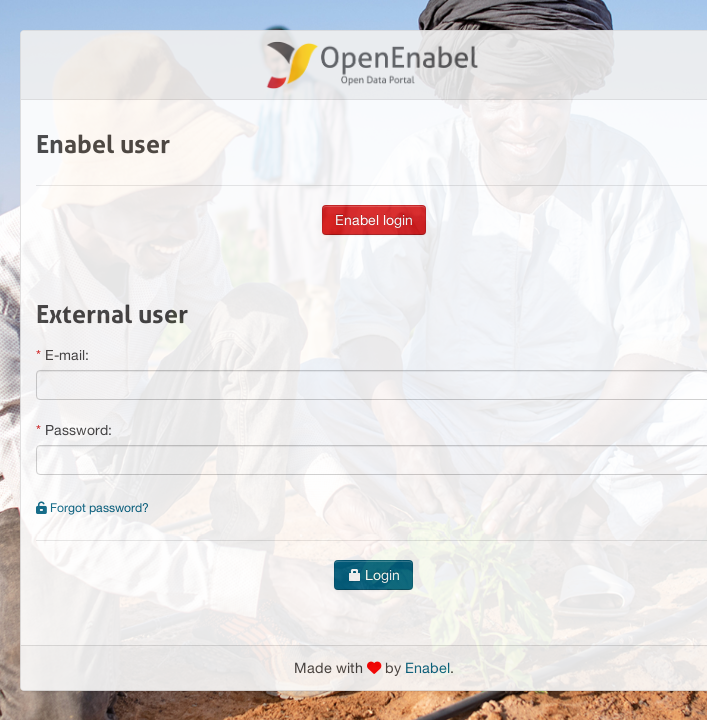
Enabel (427, 667)
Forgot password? (92, 507)
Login (373, 575)
